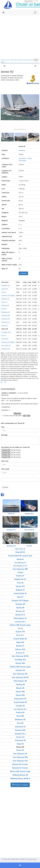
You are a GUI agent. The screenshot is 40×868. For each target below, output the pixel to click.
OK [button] (20, 865)
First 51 (4, 336)
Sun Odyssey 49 (20, 754)
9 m (17, 60)
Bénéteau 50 (6, 312)
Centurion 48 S (20, 622)
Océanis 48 (5, 299)
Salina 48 (20, 608)
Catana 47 (20, 576)
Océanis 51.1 (6, 322)
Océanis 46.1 (6, 286)
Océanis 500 (6, 316)
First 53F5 (5, 339)
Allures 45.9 (20, 649)
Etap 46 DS (20, 552)
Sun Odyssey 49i (20, 674)
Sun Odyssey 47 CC (20, 566)
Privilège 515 (20, 660)
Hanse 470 (20, 586)
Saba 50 (20, 744)
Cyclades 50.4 (6, 332)
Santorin (20, 559)
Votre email (5, 469)
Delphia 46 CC (20, 579)
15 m (2, 62)
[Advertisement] (20, 38)
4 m (2, 60)
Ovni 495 (20, 716)
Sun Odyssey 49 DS (20, 656)
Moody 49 (20, 688)
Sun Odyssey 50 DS (20, 677)
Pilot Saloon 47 (20, 618)
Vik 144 (20, 628)
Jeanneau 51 (20, 727)
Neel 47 (20, 597)
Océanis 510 (6, 319)
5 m (5, 60)
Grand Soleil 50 (20, 702)
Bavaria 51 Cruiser (20, 768)
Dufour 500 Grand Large (20, 667)
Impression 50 (20, 699)
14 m (36, 60)
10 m (20, 60)
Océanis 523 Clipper (8, 342)
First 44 (4, 292)
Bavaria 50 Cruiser (20, 764)
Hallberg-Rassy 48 (20, 775)
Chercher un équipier (20, 785)
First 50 (4, 309)
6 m (8, 60)
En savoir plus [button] (31, 859)
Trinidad (20, 572)
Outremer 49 (20, 740)
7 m (11, 60)
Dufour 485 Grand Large (20, 625)
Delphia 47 (20, 590)
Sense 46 (5, 289)
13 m (31, 60)
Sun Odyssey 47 (20, 563)
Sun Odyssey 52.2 (20, 709)
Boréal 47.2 (20, 615)
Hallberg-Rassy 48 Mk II (20, 779)
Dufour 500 (20, 663)
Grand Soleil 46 (20, 639)
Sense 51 (5, 326)
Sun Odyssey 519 (20, 761)
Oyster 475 (20, 632)
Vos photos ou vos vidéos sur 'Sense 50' (16, 447)
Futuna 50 (20, 712)
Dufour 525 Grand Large (20, 771)
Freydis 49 (20, 706)
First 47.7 (4, 302)
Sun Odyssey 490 (20, 569)
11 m (24, 60)
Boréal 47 (20, 646)
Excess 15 (20, 611)
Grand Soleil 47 (20, 593)
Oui (25, 416)
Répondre (17, 413)
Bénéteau (22, 150)
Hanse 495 (20, 692)
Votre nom (5, 461)
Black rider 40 (20, 549)
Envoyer (5, 487)
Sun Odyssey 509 (20, 757)
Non (29, 416)
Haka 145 (20, 642)
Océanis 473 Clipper (8, 296)
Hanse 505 (20, 695)
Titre (3, 427)
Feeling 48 (20, 685)
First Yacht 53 (6, 346)
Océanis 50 (5, 306)
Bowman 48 (20, 653)
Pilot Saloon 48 (20, 681)
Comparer (23, 273)
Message (4, 435)
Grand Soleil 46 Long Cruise (20, 556)
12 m (28, 60)
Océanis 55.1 (6, 349)
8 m (14, 60)
